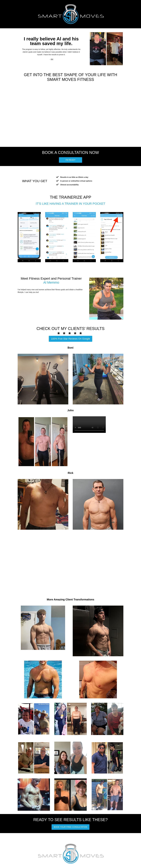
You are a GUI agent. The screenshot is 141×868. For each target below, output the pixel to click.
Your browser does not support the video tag (89, 425)
